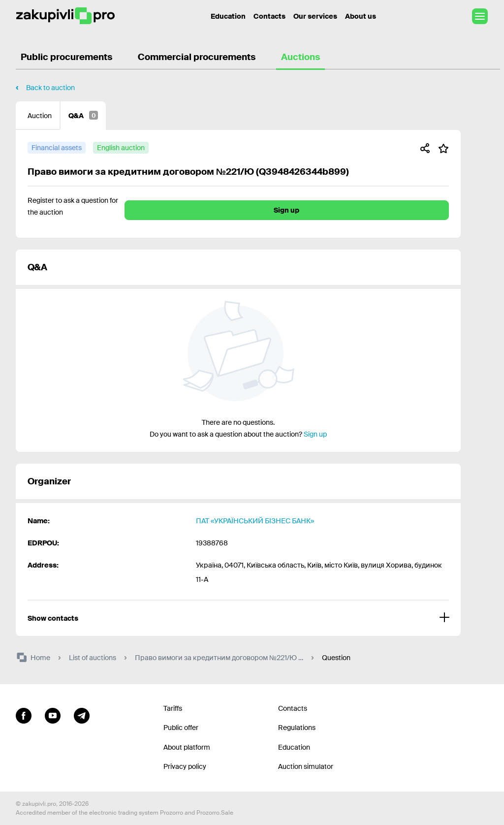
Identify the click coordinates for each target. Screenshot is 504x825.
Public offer (181, 728)
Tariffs (173, 708)
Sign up (286, 210)
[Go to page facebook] (24, 715)
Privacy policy (185, 766)
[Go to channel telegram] (82, 715)
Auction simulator (306, 766)
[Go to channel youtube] (53, 715)
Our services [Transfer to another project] (315, 16)
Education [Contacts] (228, 16)
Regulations (297, 728)
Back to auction (50, 88)
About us (361, 16)
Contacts (269, 16)
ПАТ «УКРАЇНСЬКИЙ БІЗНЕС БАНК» (255, 521)
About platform (187, 747)
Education (294, 747)
